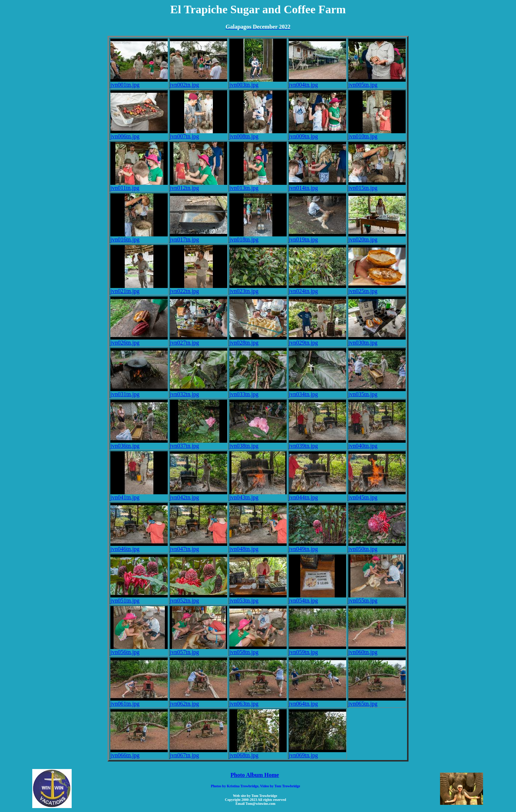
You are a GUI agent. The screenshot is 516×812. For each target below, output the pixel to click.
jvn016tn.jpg (139, 237)
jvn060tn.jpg (377, 650)
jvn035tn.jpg (377, 392)
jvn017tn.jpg (199, 237)
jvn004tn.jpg (317, 82)
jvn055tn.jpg (377, 598)
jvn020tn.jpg (377, 237)
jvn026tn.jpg (139, 340)
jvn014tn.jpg (317, 185)
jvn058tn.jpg (258, 650)
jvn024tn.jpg (317, 289)
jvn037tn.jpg (199, 443)
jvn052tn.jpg (199, 598)
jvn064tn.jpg (317, 701)
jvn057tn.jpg (199, 650)
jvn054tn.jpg (317, 598)
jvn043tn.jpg (258, 495)
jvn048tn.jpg (258, 546)
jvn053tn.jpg (258, 598)
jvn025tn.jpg (377, 289)
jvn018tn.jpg (258, 237)
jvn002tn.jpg (199, 82)
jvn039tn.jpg (317, 443)
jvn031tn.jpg (139, 392)
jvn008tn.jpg (258, 134)
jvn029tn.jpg (317, 340)
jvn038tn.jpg (258, 443)
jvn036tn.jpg (139, 443)
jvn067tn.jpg (199, 753)
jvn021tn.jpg (139, 289)
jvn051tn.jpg (139, 598)
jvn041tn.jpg (139, 495)
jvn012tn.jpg (199, 185)
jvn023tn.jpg (258, 289)
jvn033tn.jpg (258, 392)
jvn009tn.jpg (317, 134)
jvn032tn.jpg (199, 392)
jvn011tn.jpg (139, 185)
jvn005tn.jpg (377, 82)
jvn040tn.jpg (377, 443)
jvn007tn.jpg (199, 134)
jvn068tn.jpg (258, 753)
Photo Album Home (255, 775)
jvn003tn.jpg (258, 82)
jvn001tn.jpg (139, 82)
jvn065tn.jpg (377, 701)
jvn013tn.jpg (258, 185)
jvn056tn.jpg (139, 650)
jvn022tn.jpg (199, 289)
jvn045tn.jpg (377, 495)
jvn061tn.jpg (139, 701)
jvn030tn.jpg (377, 340)
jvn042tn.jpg (199, 495)
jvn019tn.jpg (317, 237)
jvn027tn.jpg (199, 340)
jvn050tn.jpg (377, 546)
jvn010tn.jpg (377, 134)
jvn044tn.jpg (317, 495)
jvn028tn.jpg (258, 340)
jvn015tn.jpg (377, 185)
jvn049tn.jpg (317, 546)
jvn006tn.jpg (139, 134)
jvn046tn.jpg (139, 546)
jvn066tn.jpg (139, 753)
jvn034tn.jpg (317, 392)
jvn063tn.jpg (258, 701)
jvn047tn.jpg (199, 546)
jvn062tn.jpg (199, 701)
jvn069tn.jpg (317, 753)
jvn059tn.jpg (317, 650)
